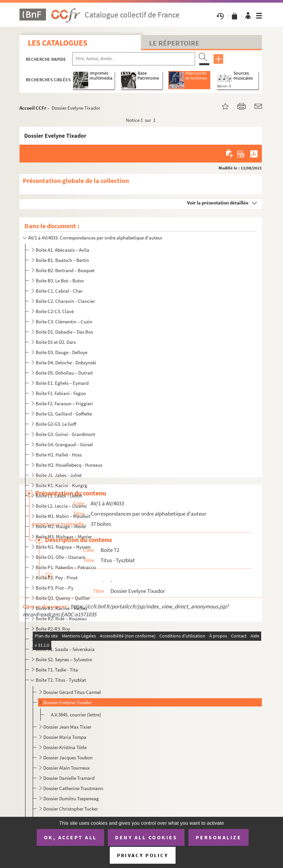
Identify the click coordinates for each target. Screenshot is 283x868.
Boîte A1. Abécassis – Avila (62, 250)
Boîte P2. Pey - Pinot (57, 578)
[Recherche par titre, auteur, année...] (134, 59)
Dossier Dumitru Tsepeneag (71, 798)
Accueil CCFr (33, 108)
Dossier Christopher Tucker (71, 809)
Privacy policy (143, 855)
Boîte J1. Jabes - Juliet (59, 475)
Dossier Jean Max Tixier (67, 727)
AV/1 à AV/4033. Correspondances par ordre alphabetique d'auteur (95, 238)
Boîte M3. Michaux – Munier (64, 537)
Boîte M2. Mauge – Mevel (61, 526)
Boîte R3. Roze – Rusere (60, 639)
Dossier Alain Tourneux (67, 768)
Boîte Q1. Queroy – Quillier (63, 598)
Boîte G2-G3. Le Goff (56, 424)
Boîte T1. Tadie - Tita (57, 670)
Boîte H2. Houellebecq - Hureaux (69, 465)
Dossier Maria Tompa (65, 737)
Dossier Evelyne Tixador (68, 702)
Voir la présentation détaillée (218, 203)
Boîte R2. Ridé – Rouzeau (61, 618)
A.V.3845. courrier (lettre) (76, 715)
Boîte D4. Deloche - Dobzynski (66, 362)
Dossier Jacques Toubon (68, 758)
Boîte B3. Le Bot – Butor (60, 281)
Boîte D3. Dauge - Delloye (61, 352)
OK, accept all (70, 837)
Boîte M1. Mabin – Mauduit (63, 516)
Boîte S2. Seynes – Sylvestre (64, 659)
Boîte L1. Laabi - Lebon (59, 496)
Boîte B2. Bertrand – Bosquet (65, 270)
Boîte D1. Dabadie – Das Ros (64, 332)
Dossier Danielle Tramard (69, 778)
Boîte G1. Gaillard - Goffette (64, 414)
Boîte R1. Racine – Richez (61, 608)
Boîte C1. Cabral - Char (59, 291)
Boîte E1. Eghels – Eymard (62, 383)
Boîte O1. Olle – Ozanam (61, 557)
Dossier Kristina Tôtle (65, 747)
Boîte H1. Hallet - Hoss (59, 455)
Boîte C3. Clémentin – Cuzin (64, 322)
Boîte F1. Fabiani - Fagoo (61, 393)
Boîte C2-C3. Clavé (55, 311)
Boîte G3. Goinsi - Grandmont (65, 434)
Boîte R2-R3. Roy (53, 629)
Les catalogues (58, 43)
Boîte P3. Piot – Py (55, 588)
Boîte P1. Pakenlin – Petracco (66, 567)
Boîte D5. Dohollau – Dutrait (64, 373)
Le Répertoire (174, 43)
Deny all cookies (146, 837)
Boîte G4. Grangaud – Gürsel (64, 444)
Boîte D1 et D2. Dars (56, 342)
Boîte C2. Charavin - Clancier (65, 301)
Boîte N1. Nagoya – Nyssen (63, 547)
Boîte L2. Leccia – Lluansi (61, 506)
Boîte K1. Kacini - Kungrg (61, 485)
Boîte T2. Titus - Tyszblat (61, 680)
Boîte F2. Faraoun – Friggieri (64, 403)
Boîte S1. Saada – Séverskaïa (65, 649)
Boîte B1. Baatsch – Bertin (62, 260)
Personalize (219, 837)
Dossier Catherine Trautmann (73, 788)
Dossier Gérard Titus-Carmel (72, 692)
